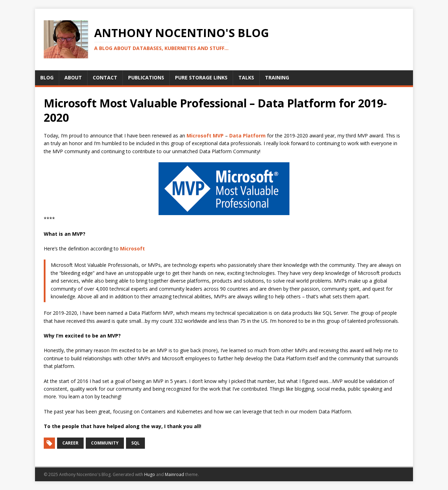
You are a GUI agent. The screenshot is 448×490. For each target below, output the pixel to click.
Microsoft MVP (205, 136)
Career (70, 443)
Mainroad (174, 474)
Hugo (150, 474)
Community (105, 443)
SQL (135, 443)
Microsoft (132, 248)
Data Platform (247, 136)
